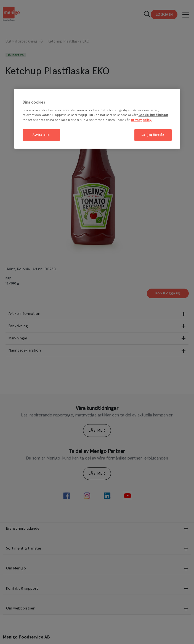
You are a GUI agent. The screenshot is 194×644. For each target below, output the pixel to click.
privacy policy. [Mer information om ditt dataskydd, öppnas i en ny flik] (141, 120)
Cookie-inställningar (153, 115)
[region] (97, 119)
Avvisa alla (41, 135)
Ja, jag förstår (153, 135)
